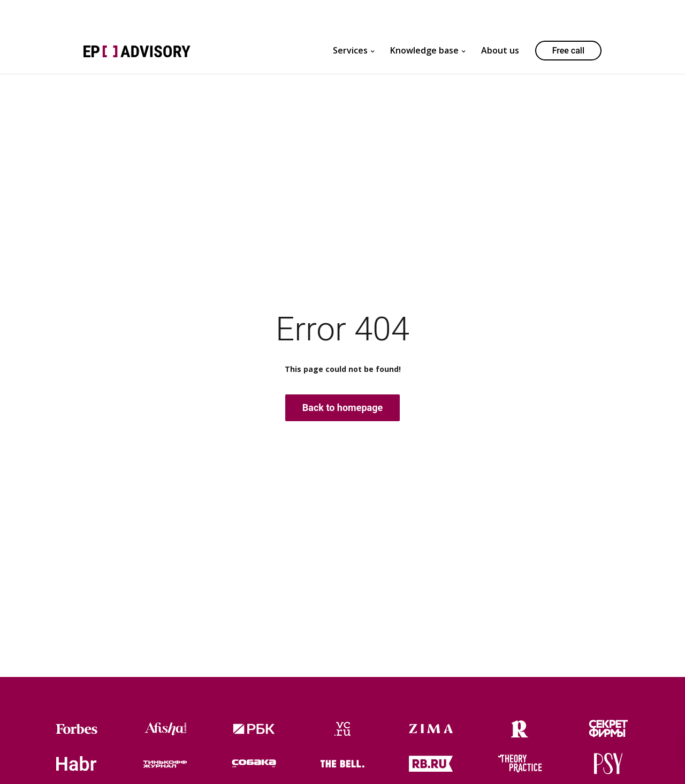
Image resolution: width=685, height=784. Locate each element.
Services (350, 50)
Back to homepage (342, 408)
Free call (568, 51)
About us (500, 50)
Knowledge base (424, 50)
